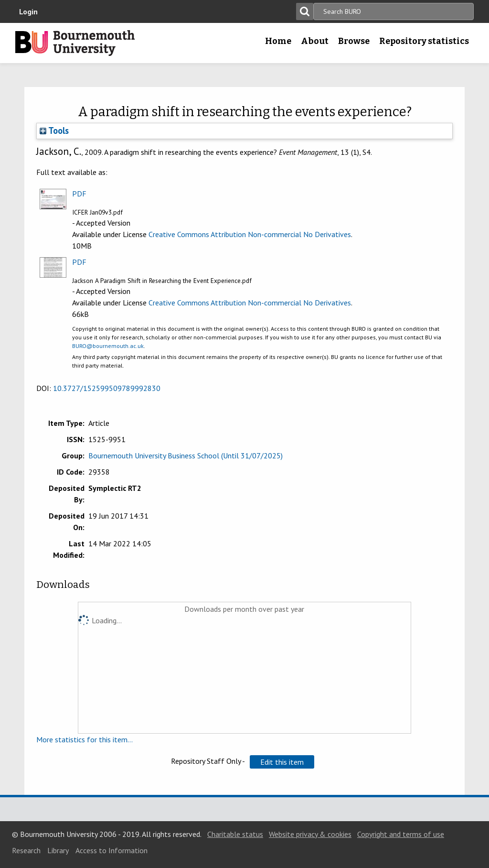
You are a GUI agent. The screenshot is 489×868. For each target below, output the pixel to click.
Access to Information (112, 850)
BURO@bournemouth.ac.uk (108, 346)
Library (58, 850)
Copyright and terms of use (401, 834)
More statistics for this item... (85, 739)
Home (278, 41)
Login (28, 11)
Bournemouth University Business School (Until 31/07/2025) (186, 456)
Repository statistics (424, 41)
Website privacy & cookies (310, 834)
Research (26, 850)
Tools (54, 130)
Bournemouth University (75, 43)
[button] (282, 762)
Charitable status (235, 834)
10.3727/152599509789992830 (107, 388)
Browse (354, 41)
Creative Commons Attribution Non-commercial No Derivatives (250, 234)
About (315, 41)
